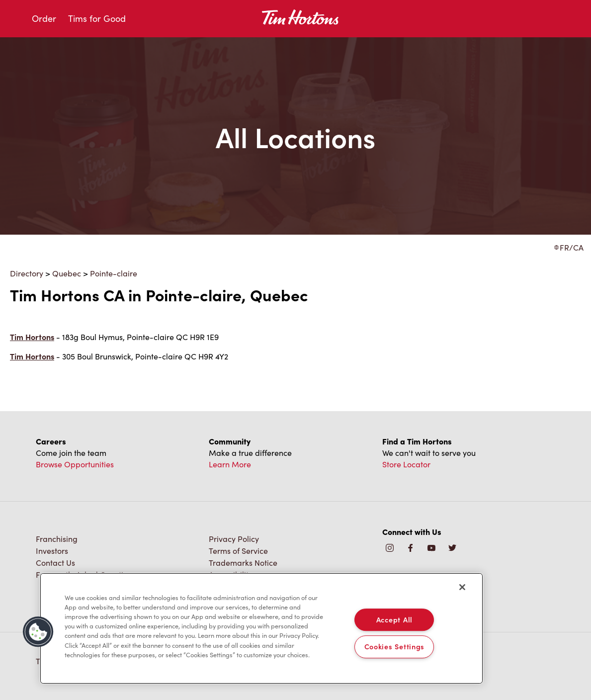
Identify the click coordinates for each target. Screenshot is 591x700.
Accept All (394, 619)
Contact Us (55, 563)
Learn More (230, 464)
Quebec (67, 273)
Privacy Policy (234, 539)
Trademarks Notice (243, 563)
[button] (38, 632)
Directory (27, 273)
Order (44, 18)
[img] (452, 549)
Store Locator (406, 464)
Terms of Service (238, 551)
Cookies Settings (395, 647)
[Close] (462, 587)
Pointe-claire (114, 273)
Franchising (57, 539)
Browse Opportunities (75, 464)
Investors (52, 551)
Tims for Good (97, 18)
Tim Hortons (32, 337)
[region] (261, 628)
